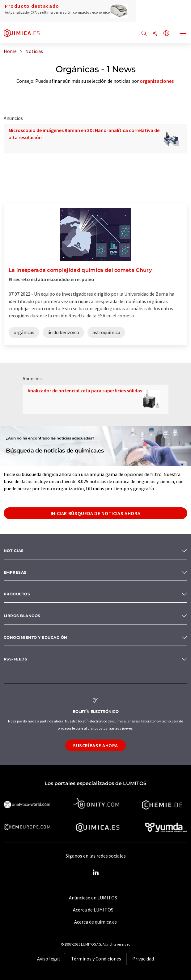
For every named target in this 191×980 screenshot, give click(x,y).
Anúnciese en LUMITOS (93, 898)
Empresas (15, 572)
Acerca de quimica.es (95, 922)
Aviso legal (49, 959)
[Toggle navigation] (183, 34)
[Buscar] (144, 34)
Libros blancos (22, 616)
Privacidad (143, 959)
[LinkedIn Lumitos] (95, 873)
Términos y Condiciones (96, 959)
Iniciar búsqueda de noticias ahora (96, 513)
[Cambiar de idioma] (166, 34)
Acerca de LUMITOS (93, 910)
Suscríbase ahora (95, 745)
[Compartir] (155, 34)
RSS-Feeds (15, 659)
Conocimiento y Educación (36, 637)
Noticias (14, 551)
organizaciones (157, 81)
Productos (17, 594)
